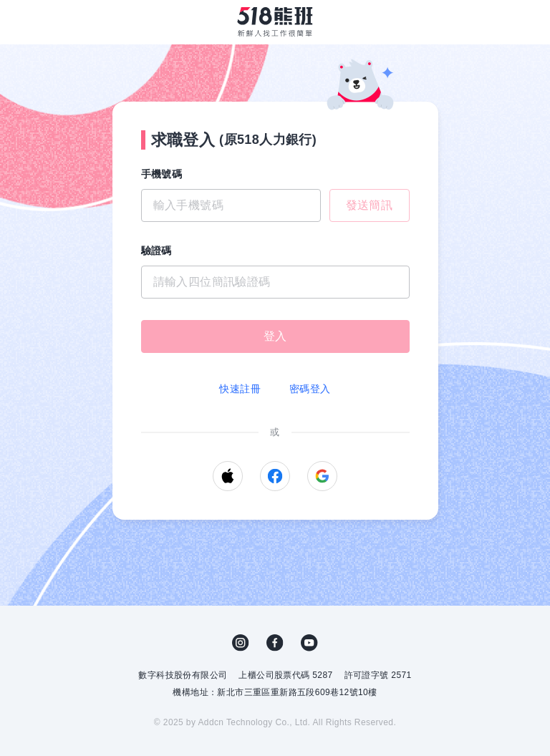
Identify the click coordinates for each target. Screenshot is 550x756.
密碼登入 (310, 389)
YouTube (309, 643)
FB (275, 643)
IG (241, 643)
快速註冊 (240, 389)
